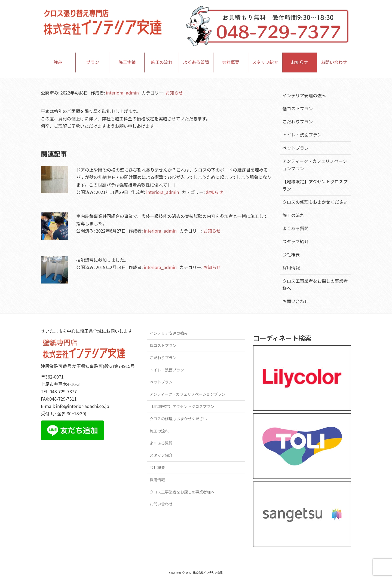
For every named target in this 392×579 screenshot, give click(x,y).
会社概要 (231, 62)
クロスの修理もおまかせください (315, 202)
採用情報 (291, 267)
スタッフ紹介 (265, 62)
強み (58, 62)
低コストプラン (298, 108)
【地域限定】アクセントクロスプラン (182, 406)
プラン (93, 62)
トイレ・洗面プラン (302, 135)
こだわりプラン (298, 121)
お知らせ (299, 62)
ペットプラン (296, 148)
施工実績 (127, 62)
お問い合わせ (334, 62)
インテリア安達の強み (304, 95)
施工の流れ (162, 62)
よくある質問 (196, 62)
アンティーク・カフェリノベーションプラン (188, 394)
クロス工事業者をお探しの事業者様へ (182, 492)
